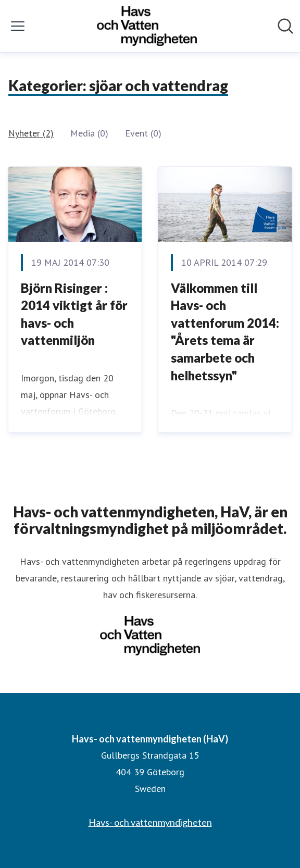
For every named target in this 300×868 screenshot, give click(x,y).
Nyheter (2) (31, 133)
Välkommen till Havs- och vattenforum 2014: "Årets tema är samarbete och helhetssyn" (225, 332)
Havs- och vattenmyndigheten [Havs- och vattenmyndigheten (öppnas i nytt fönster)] (150, 822)
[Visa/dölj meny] (18, 26)
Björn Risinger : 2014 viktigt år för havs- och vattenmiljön (74, 314)
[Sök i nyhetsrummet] (285, 26)
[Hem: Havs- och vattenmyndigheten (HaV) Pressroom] (147, 26)
